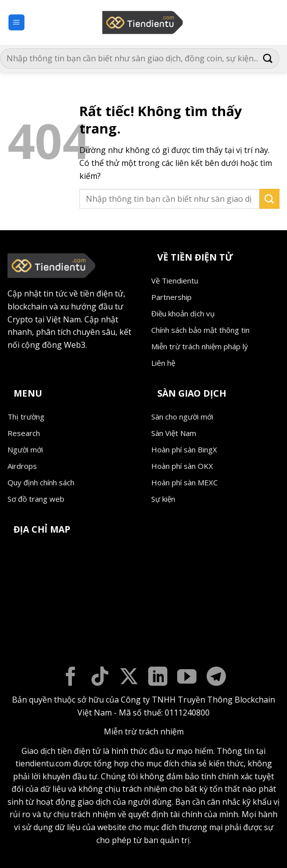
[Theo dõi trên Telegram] (216, 678)
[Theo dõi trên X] (129, 678)
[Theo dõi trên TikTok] (100, 678)
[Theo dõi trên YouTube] (187, 678)
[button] (16, 23)
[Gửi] (268, 59)
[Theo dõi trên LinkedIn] (158, 678)
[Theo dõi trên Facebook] (71, 678)
